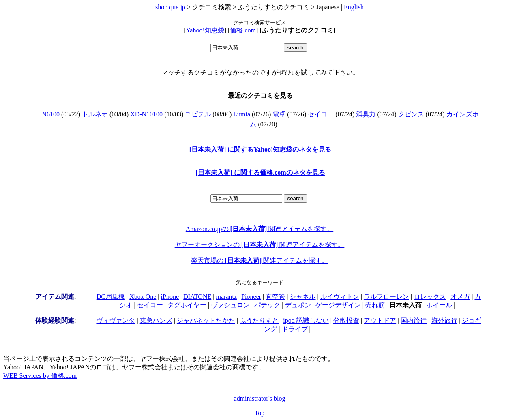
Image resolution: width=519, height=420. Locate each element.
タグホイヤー (187, 305)
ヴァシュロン (230, 305)
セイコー (321, 114)
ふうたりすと (259, 320)
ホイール (439, 305)
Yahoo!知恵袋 (205, 30)
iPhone (170, 297)
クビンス (411, 114)
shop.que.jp (170, 7)
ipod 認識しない (306, 320)
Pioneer (251, 297)
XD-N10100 (146, 114)
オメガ (460, 297)
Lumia (242, 114)
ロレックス (430, 297)
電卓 (279, 114)
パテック (267, 305)
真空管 (275, 297)
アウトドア (380, 320)
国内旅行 (414, 320)
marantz (226, 297)
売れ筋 (375, 305)
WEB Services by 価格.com (40, 376)
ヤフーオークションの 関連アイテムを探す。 (260, 245)
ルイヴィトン (340, 297)
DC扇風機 (111, 297)
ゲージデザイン (338, 305)
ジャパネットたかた (206, 320)
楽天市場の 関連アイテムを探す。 (260, 260)
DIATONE (197, 297)
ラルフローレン (386, 297)
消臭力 (366, 114)
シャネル (302, 297)
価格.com (243, 30)
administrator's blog (260, 398)
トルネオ (95, 114)
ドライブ (295, 329)
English (354, 7)
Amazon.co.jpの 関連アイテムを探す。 (259, 229)
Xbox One (143, 297)
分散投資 (346, 320)
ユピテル (198, 114)
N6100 (51, 114)
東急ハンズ (156, 320)
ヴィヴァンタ (116, 320)
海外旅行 (444, 320)
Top (260, 413)
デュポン (298, 305)
